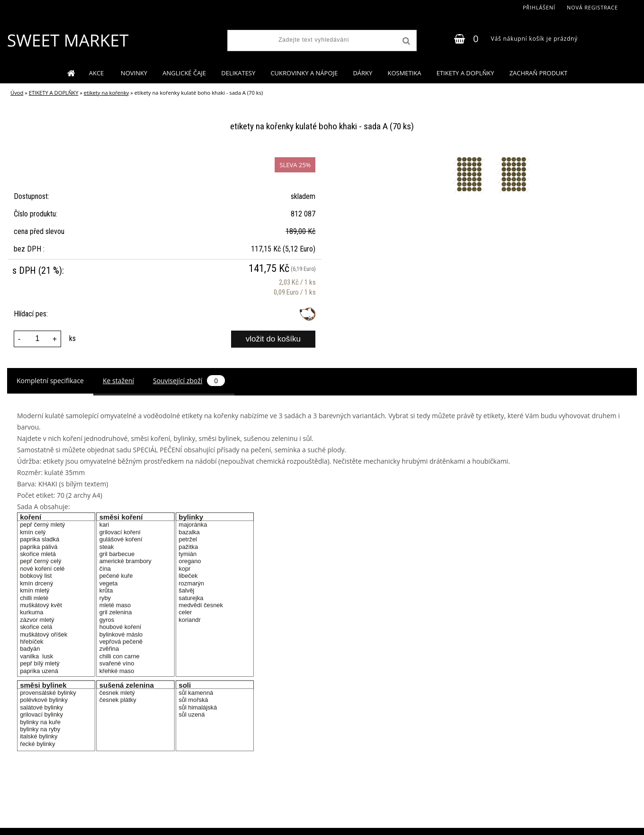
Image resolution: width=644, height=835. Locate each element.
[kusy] (37, 339)
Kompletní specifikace (50, 381)
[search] (405, 41)
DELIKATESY (238, 73)
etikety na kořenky (107, 93)
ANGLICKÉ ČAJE (184, 73)
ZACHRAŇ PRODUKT (539, 73)
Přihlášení (539, 7)
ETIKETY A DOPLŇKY (465, 73)
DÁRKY (362, 73)
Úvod (17, 93)
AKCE (97, 73)
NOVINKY (134, 73)
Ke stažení (118, 381)
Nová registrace (592, 7)
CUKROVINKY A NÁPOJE (304, 73)
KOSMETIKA (404, 73)
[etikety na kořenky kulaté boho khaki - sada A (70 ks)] (470, 157)
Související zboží (189, 381)
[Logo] (67, 40)
